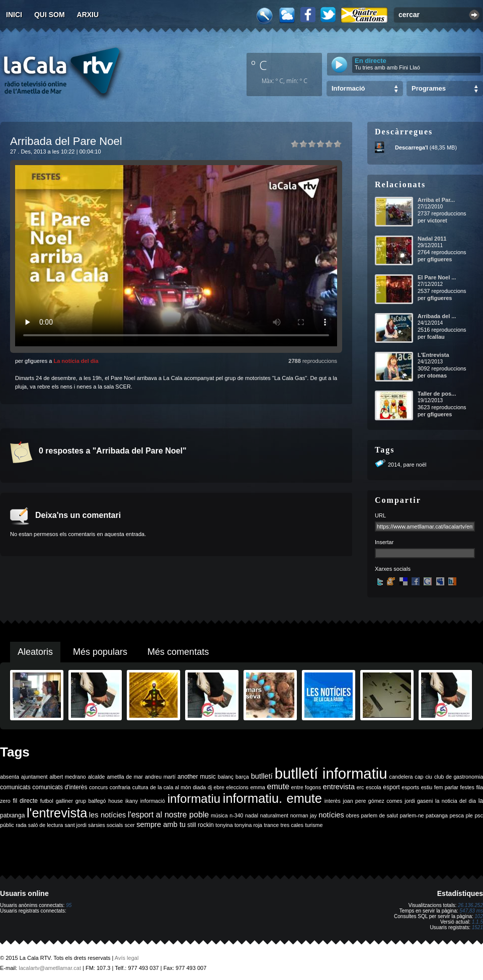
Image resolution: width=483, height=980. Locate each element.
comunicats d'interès (60, 787)
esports (410, 787)
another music (197, 777)
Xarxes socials (393, 569)
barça (242, 777)
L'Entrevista (433, 355)
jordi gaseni (419, 801)
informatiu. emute (272, 798)
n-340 (236, 815)
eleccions (237, 787)
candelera (401, 777)
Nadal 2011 (432, 239)
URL (380, 515)
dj (210, 787)
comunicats (15, 787)
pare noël (415, 465)
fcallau (436, 337)
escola (374, 787)
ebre (219, 787)
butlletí (262, 776)
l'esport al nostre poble (168, 815)
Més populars (100, 652)
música (219, 815)
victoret (437, 220)
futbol (47, 801)
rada (21, 825)
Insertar (384, 542)
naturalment (274, 815)
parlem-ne (412, 815)
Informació (348, 88)
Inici (14, 15)
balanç (226, 777)
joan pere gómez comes (373, 801)
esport (391, 787)
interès (333, 801)
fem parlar (446, 787)
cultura (140, 787)
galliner (64, 801)
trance (272, 825)
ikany (132, 801)
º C (259, 65)
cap (419, 777)
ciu (429, 777)
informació (153, 801)
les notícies (108, 815)
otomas (437, 375)
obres (352, 815)
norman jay (304, 815)
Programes (429, 88)
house (115, 801)
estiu (427, 787)
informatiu (194, 799)
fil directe (25, 801)
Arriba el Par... (436, 200)
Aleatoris (35, 652)
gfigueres (440, 259)
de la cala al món (170, 787)
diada (199, 787)
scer (130, 825)
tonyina (224, 825)
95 (69, 905)
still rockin (200, 825)
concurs (98, 787)
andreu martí (160, 777)
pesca (457, 815)
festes (467, 787)
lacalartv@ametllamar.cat (50, 968)
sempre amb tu (161, 824)
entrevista (339, 787)
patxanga (437, 815)
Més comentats (178, 652)
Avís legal (127, 958)
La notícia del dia (76, 361)
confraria (120, 787)
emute (278, 786)
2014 (394, 465)
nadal (252, 815)
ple (469, 815)
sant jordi (76, 825)
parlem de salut (380, 815)
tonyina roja (248, 825)
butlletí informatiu (331, 773)
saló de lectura (46, 825)
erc (360, 787)
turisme (314, 825)
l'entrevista (57, 813)
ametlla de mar (125, 777)
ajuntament (34, 777)
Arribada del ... (437, 316)
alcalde (97, 777)
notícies (331, 815)
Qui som (50, 15)
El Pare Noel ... (437, 277)
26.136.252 (470, 905)
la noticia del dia (456, 801)
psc (479, 815)
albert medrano (68, 777)
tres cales (292, 825)
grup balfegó (91, 801)
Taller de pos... (437, 394)
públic (7, 825)
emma (258, 787)
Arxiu (88, 15)
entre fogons (306, 787)
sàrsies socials (105, 825)
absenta (10, 777)
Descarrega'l (412, 147)
